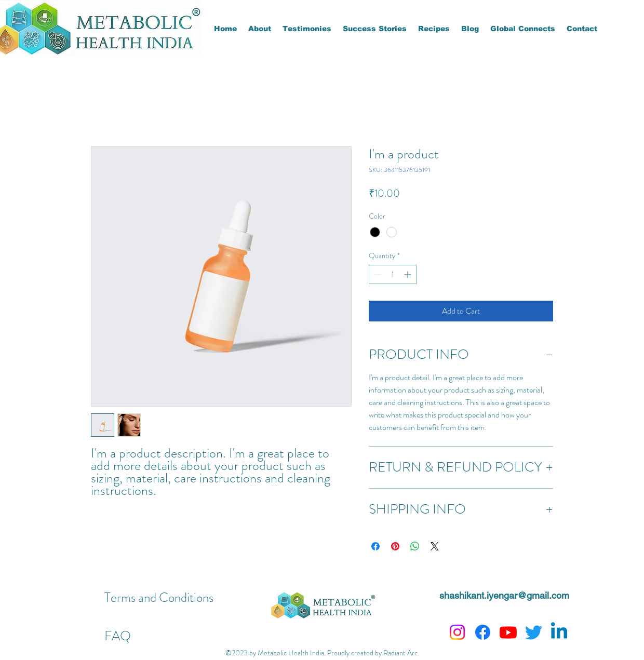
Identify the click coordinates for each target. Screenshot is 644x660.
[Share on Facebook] (375, 546)
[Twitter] (534, 632)
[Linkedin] (559, 632)
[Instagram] (457, 632)
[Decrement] (377, 274)
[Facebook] (483, 632)
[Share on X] (435, 546)
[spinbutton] (393, 274)
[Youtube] (508, 632)
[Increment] (408, 274)
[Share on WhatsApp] (415, 546)
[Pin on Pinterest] (395, 546)
